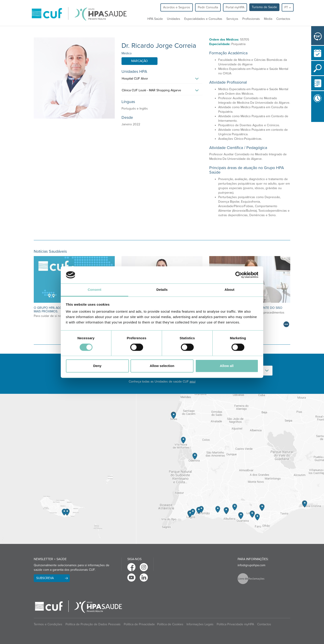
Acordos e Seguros (177, 7)
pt (288, 7)
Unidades (174, 19)
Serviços (232, 19)
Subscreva (45, 578)
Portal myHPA (235, 7)
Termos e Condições (48, 624)
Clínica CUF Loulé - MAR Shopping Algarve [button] (151, 90)
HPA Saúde (155, 19)
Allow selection (162, 366)
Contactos (283, 19)
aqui (193, 382)
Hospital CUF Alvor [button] (135, 79)
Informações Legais (200, 624)
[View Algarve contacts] (230, 469)
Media (268, 19)
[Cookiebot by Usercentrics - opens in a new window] (239, 275)
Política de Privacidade (139, 624)
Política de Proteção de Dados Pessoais (93, 624)
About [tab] (229, 290)
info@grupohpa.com (251, 565)
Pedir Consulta (208, 7)
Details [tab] (162, 290)
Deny (97, 366)
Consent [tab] (95, 290)
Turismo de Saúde (264, 7)
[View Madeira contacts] (68, 469)
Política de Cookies (170, 624)
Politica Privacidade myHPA (235, 624)
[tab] (162, 80)
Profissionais (251, 19)
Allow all (227, 366)
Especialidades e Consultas (203, 19)
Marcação (139, 61)
